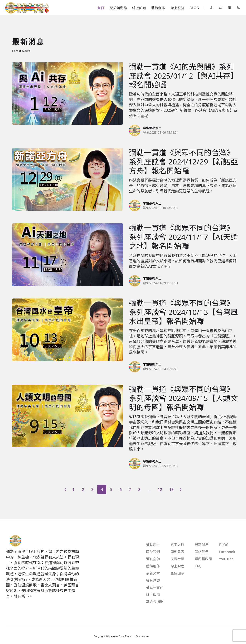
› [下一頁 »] (181, 489)
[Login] (211, 8)
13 (171, 489)
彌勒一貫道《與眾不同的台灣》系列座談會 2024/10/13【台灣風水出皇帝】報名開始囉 (183, 312)
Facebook (227, 552)
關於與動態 (118, 8)
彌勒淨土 (153, 545)
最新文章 (153, 573)
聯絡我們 (202, 552)
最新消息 (202, 545)
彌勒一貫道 (155, 587)
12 (160, 489)
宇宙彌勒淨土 (152, 128)
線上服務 (177, 8)
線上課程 (177, 566)
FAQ (198, 566)
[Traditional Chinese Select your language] (230, 8)
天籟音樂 (177, 559)
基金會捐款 (155, 602)
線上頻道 (139, 8)
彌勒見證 (177, 552)
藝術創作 (158, 8)
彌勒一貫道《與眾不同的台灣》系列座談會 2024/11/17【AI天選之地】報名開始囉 (183, 237)
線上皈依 (153, 595)
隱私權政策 (203, 559)
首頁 (101, 8)
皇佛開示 (177, 573)
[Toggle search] (221, 8)
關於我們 (153, 552)
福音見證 (153, 580)
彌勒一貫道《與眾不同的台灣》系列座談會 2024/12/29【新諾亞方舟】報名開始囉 (183, 161)
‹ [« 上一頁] (65, 489)
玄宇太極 (177, 545)
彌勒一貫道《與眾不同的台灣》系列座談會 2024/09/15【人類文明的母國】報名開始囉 (183, 398)
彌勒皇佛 (153, 559)
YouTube (226, 559)
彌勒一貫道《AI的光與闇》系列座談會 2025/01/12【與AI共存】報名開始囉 (183, 76)
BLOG (194, 8)
